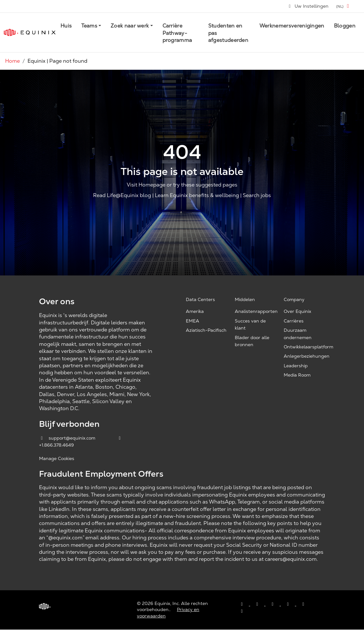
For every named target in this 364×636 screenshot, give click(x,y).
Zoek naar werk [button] (130, 26)
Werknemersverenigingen (292, 26)
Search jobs (257, 196)
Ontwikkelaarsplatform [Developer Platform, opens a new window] (309, 347)
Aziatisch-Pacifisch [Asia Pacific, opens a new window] (206, 330)
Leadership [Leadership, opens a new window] (296, 366)
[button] (344, 6)
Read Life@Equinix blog (122, 196)
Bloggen (345, 26)
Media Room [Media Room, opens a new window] (297, 375)
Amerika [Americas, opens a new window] (195, 311)
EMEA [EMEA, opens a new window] (193, 321)
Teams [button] (89, 26)
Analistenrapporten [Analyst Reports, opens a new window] (256, 311)
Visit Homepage (146, 185)
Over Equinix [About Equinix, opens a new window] (297, 311)
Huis (66, 26)
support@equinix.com (68, 438)
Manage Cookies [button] (57, 458)
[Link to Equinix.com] (30, 32)
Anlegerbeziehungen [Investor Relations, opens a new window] (307, 356)
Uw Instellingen (308, 6)
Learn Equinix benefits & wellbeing (197, 196)
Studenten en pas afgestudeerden (228, 33)
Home (12, 61)
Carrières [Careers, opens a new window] (294, 321)
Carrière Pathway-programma (177, 33)
